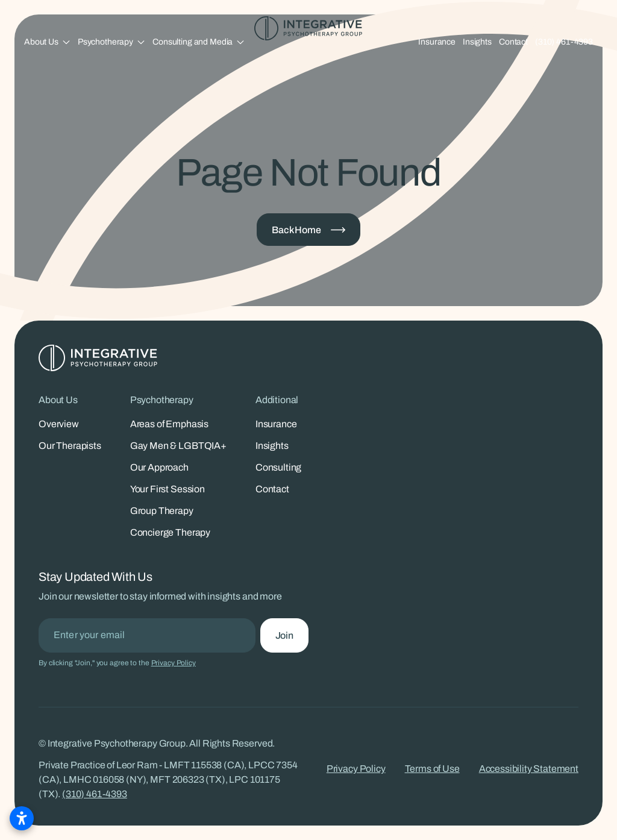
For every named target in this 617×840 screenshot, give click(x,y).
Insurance (437, 42)
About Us (41, 42)
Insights (477, 42)
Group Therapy (162, 511)
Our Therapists (70, 446)
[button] (47, 42)
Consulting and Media (193, 42)
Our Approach (159, 467)
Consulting (278, 467)
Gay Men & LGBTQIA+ (178, 446)
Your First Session (168, 489)
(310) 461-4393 (564, 42)
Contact (513, 42)
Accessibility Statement (529, 769)
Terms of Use (432, 769)
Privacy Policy (174, 663)
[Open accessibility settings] (22, 818)
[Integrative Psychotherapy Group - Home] (308, 28)
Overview (59, 424)
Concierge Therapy (170, 532)
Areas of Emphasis (169, 424)
